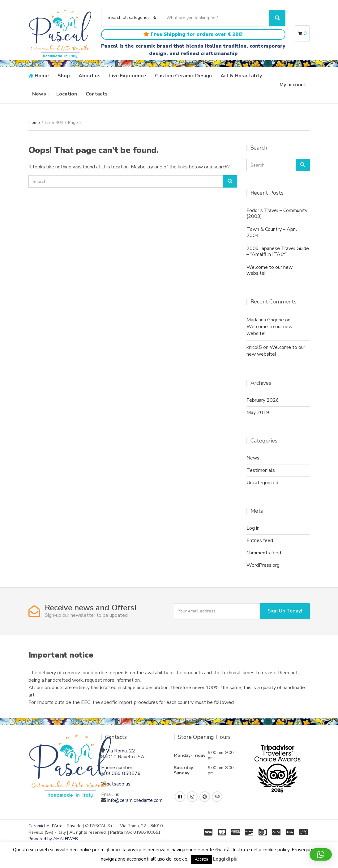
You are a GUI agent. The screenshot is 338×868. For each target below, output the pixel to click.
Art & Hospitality (241, 76)
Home (42, 76)
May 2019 (258, 413)
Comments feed (264, 553)
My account (293, 85)
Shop (64, 76)
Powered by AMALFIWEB (53, 839)
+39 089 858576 (121, 773)
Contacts (97, 94)
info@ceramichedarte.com (135, 800)
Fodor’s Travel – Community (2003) (277, 213)
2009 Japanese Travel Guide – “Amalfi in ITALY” (278, 251)
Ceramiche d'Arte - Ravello (55, 826)
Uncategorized (262, 483)
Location (67, 94)
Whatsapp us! (116, 784)
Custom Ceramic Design (183, 76)
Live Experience (128, 76)
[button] (321, 854)
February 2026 (263, 400)
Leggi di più (225, 859)
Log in (253, 528)
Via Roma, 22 (121, 751)
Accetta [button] (201, 859)
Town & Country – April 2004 (272, 232)
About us (90, 76)
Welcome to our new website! (270, 270)
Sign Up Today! (285, 611)
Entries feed (260, 540)
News (39, 94)
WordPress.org (263, 565)
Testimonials (261, 470)
